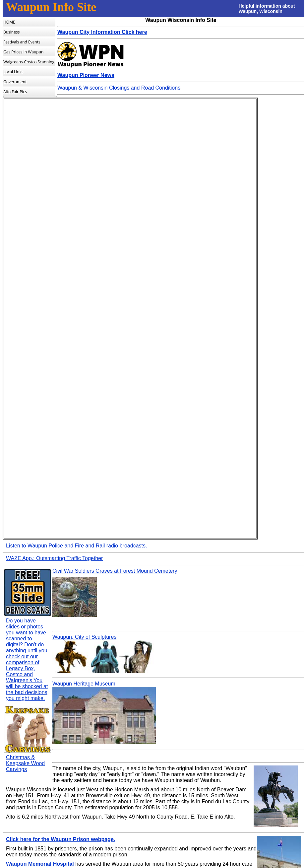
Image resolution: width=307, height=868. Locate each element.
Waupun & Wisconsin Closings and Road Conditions (119, 88)
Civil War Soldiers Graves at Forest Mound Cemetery (115, 571)
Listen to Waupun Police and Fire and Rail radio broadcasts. (76, 546)
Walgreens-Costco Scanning (29, 62)
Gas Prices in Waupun (23, 52)
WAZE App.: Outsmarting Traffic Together (54, 558)
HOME (9, 22)
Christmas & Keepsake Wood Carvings (25, 763)
